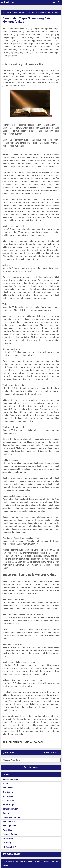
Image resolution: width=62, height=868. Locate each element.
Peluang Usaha (9, 826)
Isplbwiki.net (8, 2)
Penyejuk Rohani (10, 834)
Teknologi (7, 843)
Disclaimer (45, 862)
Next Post (10, 752)
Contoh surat (8, 800)
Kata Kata (7, 813)
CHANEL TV (8, 792)
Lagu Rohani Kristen (11, 817)
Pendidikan (7, 830)
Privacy (37, 862)
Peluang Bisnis (9, 821)
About (22, 862)
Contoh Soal (8, 796)
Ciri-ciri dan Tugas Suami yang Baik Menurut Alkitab (26, 20)
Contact (29, 862)
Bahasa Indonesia (10, 779)
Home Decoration (10, 809)
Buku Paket (8, 788)
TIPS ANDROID (9, 847)
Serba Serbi (8, 838)
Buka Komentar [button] (31, 767)
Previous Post (51, 752)
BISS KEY (7, 784)
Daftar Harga (8, 805)
